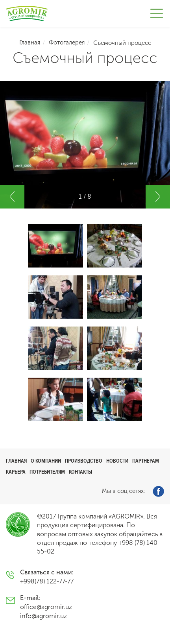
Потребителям (47, 472)
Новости (117, 461)
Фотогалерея (67, 42)
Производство (84, 461)
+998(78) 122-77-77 (47, 581)
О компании (46, 461)
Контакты (80, 472)
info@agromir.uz (43, 616)
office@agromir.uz (46, 607)
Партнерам (146, 461)
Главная (30, 42)
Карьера (16, 472)
